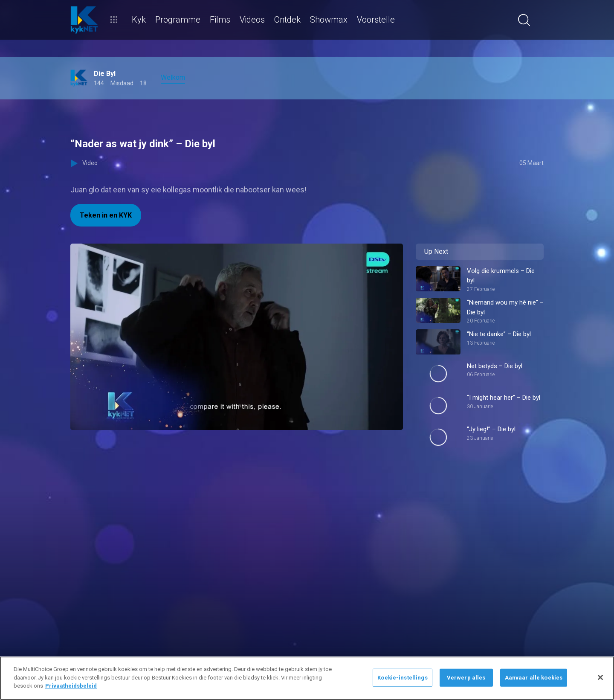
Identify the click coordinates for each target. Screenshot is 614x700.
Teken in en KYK (106, 215)
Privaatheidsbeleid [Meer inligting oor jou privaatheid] (71, 686)
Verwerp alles (466, 678)
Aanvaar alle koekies (534, 678)
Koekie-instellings (402, 678)
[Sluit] (600, 677)
